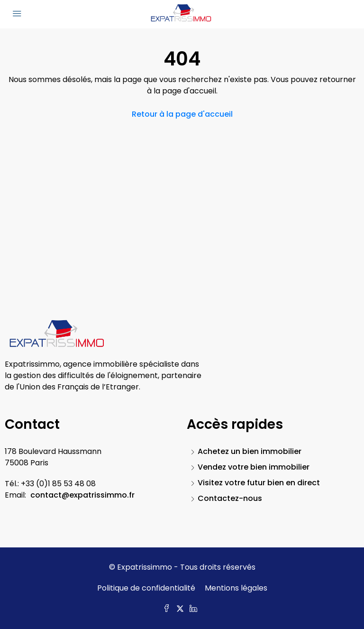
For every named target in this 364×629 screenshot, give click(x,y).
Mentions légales (236, 588)
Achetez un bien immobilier (250, 451)
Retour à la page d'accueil (182, 114)
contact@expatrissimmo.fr (82, 495)
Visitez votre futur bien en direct (259, 483)
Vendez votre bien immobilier (254, 467)
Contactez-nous (230, 498)
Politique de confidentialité (146, 588)
